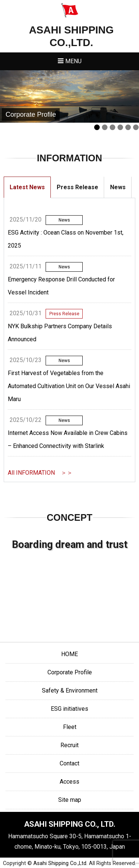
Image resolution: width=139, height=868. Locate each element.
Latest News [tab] (27, 187)
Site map (70, 800)
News (64, 220)
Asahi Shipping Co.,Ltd (60, 863)
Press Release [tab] (77, 187)
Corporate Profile (70, 672)
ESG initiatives (69, 709)
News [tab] (118, 187)
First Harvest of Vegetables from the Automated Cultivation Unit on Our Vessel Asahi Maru (69, 386)
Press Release (64, 314)
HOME (69, 654)
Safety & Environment (70, 690)
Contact (69, 763)
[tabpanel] (69, 340)
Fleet (70, 727)
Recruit (69, 745)
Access (69, 782)
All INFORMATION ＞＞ (40, 473)
